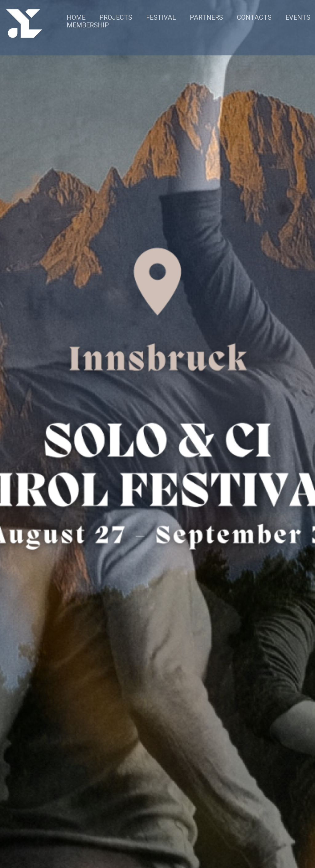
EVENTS (298, 17)
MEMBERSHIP (88, 25)
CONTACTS (254, 17)
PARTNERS (206, 17)
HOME (76, 17)
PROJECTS (116, 17)
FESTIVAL (161, 17)
